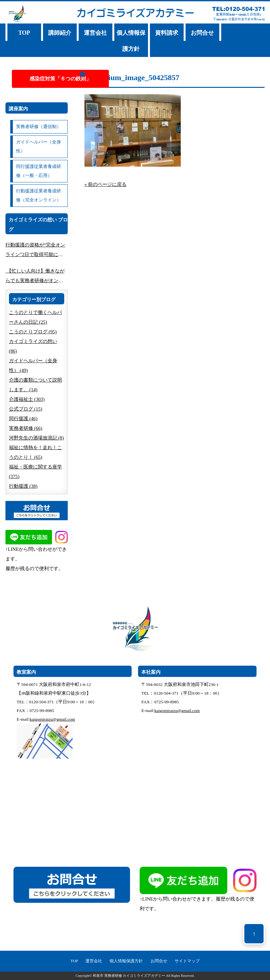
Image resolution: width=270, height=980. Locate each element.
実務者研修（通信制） (39, 127)
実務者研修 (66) (26, 428)
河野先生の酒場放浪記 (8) (36, 438)
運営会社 (95, 33)
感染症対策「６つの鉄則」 (60, 79)
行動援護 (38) (23, 486)
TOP (24, 33)
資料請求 (167, 33)
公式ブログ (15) (26, 409)
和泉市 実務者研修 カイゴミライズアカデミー (129, 976)
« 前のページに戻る (105, 184)
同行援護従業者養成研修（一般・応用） (39, 171)
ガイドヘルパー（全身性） (39, 147)
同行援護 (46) (23, 419)
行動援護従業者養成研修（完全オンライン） (39, 195)
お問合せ (202, 33)
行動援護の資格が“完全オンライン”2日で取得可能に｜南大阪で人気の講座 (35, 251)
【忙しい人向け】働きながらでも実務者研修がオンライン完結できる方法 (35, 277)
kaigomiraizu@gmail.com (52, 719)
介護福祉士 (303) (27, 399)
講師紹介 (60, 33)
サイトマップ (187, 961)
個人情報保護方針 (131, 41)
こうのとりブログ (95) (33, 332)
